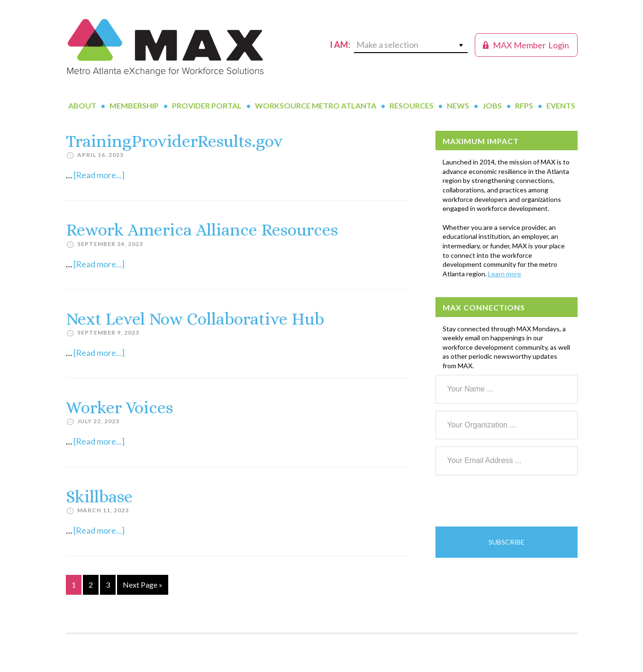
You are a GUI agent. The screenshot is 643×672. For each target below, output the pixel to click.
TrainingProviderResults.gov (174, 141)
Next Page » (142, 586)
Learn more (505, 274)
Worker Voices (119, 407)
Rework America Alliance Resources (202, 230)
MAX (165, 47)
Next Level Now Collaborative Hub (195, 319)
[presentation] (507, 501)
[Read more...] (99, 175)
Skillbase (99, 496)
